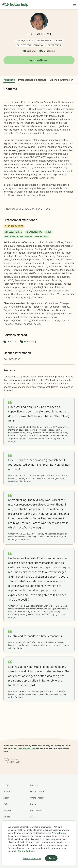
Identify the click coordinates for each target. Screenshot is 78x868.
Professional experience (32, 80)
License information (62, 80)
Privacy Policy (58, 833)
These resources (26, 749)
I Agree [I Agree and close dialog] (51, 858)
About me (9, 80)
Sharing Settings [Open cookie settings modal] (32, 858)
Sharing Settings (26, 851)
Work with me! (39, 60)
